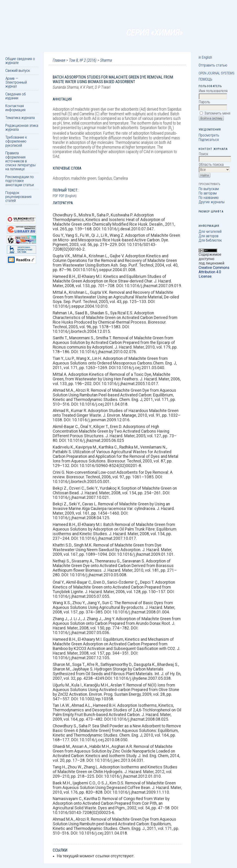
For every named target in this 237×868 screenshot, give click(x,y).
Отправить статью (213, 65)
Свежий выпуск (18, 70)
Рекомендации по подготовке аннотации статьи (20, 181)
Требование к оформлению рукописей (16, 141)
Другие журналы (212, 202)
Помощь (205, 79)
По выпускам (209, 189)
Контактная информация (15, 108)
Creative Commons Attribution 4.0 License (214, 272)
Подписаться (209, 140)
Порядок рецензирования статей (18, 197)
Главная (59, 60)
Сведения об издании (16, 96)
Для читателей (210, 232)
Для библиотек (210, 240)
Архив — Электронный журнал (16, 82)
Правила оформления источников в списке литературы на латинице (20, 161)
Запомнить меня (217, 113)
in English (205, 57)
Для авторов (209, 236)
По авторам (208, 193)
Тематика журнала (20, 118)
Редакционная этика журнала (22, 127)
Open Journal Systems (217, 73)
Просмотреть (209, 135)
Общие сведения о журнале (20, 61)
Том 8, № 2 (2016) (83, 60)
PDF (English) (68, 196)
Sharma (106, 60)
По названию (209, 198)
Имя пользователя (213, 91)
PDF (55, 196)
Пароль (205, 102)
